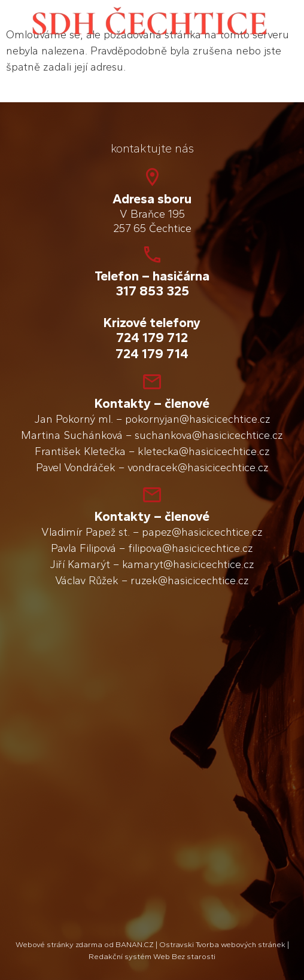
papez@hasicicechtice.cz (202, 532)
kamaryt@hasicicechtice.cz (188, 564)
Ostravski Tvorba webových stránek (222, 944)
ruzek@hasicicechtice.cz (190, 581)
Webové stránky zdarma (59, 944)
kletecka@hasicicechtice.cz (204, 451)
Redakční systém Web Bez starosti (152, 956)
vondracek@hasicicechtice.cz (198, 468)
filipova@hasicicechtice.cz (191, 548)
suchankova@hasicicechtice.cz (209, 435)
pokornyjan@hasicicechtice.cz (198, 419)
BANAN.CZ (135, 944)
